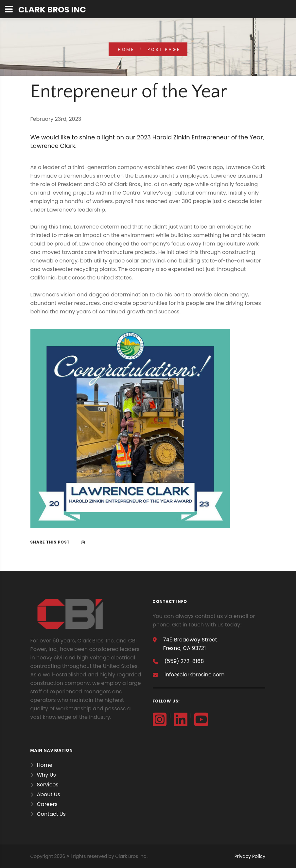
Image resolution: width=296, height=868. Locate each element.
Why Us (46, 775)
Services (48, 785)
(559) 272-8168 (184, 661)
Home (45, 765)
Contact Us (51, 814)
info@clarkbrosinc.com (195, 675)
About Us (49, 794)
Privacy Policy (250, 856)
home (126, 49)
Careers (47, 804)
